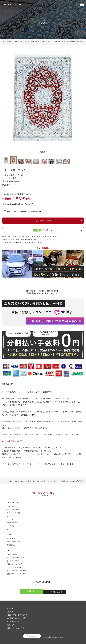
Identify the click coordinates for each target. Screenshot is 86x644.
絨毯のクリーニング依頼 (15, 628)
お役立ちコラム (12, 625)
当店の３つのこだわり (15, 564)
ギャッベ (10, 516)
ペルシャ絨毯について (15, 554)
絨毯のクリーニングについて (17, 574)
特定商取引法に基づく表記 (16, 618)
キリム (9, 529)
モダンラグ (11, 519)
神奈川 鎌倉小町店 (13, 542)
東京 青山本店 (12, 538)
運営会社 (10, 608)
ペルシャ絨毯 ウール (27, 42)
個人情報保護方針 (13, 621)
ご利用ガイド (11, 612)
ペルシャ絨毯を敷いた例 (15, 557)
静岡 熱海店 (11, 545)
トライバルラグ (12, 523)
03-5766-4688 (43, 582)
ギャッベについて (13, 561)
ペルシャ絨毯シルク (14, 506)
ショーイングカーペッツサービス (19, 567)
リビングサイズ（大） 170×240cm (48, 42)
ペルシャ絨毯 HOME (10, 42)
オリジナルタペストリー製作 (17, 571)
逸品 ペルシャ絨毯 (13, 513)
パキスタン (11, 526)
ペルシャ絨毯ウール (14, 509)
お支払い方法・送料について (17, 615)
